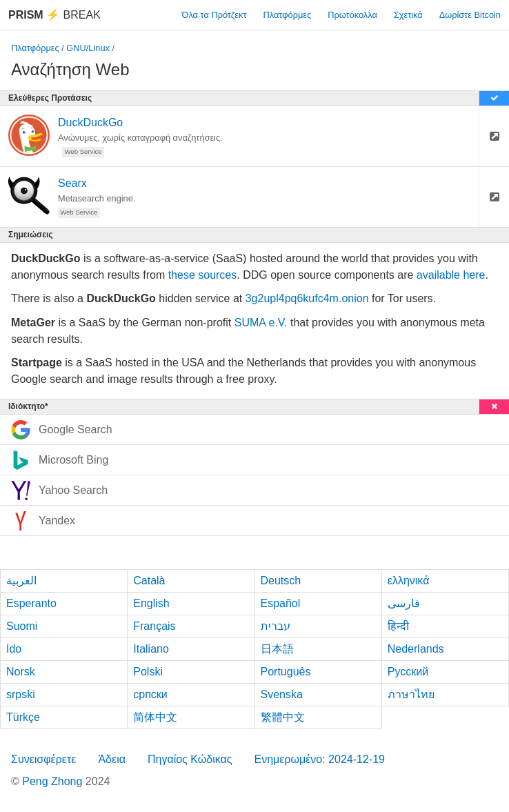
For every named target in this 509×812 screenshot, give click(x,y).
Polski (148, 672)
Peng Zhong (54, 781)
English (151, 603)
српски (150, 694)
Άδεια (112, 759)
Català (149, 581)
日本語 (277, 649)
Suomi (22, 626)
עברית (276, 626)
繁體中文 (283, 717)
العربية (21, 581)
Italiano (151, 649)
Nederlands (416, 649)
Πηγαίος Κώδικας (190, 759)
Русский (408, 672)
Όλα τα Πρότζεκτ (214, 15)
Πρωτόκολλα (352, 15)
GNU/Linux (88, 48)
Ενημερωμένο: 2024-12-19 (319, 759)
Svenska (282, 694)
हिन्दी (398, 626)
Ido (14, 649)
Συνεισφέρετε (43, 759)
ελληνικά (409, 581)
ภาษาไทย (411, 694)
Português (286, 672)
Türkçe (23, 717)
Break (54, 15)
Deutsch (281, 581)
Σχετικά (408, 15)
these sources (203, 275)
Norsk (21, 672)
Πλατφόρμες (288, 15)
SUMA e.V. (261, 323)
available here (451, 275)
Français (154, 626)
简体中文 (155, 717)
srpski (21, 694)
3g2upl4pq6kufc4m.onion (307, 298)
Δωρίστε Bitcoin (470, 15)
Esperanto (31, 603)
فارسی (404, 603)
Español (281, 603)
